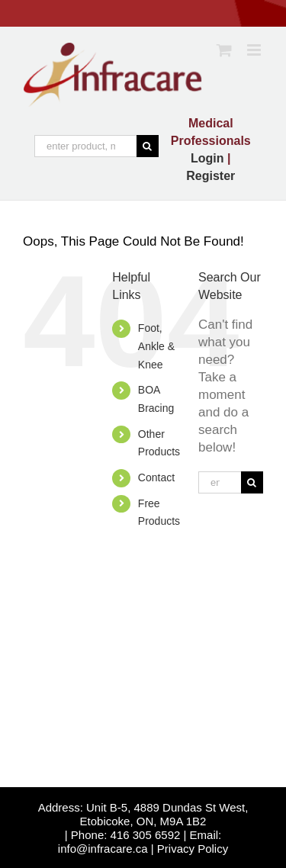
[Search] (148, 146)
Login (207, 158)
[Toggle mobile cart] (224, 50)
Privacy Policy (193, 849)
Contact (156, 477)
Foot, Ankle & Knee (156, 346)
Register (210, 176)
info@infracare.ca (103, 849)
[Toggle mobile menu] (255, 50)
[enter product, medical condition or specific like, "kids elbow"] (85, 146)
